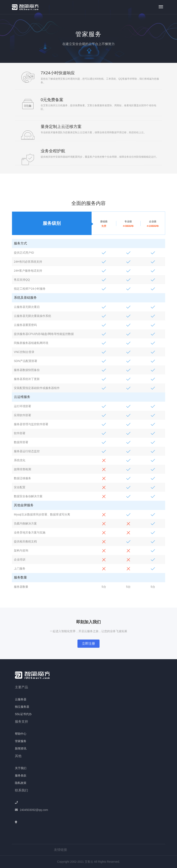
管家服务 (21, 741)
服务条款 (21, 775)
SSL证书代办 (23, 714)
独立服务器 (22, 707)
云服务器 (21, 699)
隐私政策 (21, 783)
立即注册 (88, 644)
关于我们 (21, 768)
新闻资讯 (21, 748)
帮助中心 (21, 734)
